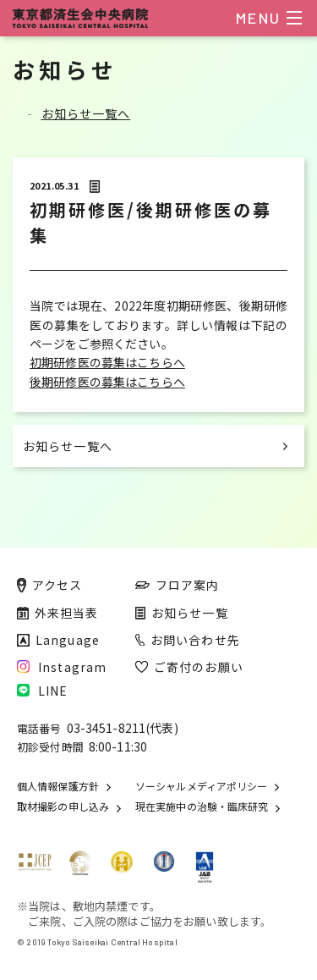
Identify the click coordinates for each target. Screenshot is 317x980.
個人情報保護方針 (58, 786)
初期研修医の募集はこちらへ (107, 362)
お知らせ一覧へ (86, 113)
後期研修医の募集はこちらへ (107, 382)
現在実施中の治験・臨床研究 (202, 807)
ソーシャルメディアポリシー (201, 786)
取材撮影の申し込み (63, 807)
